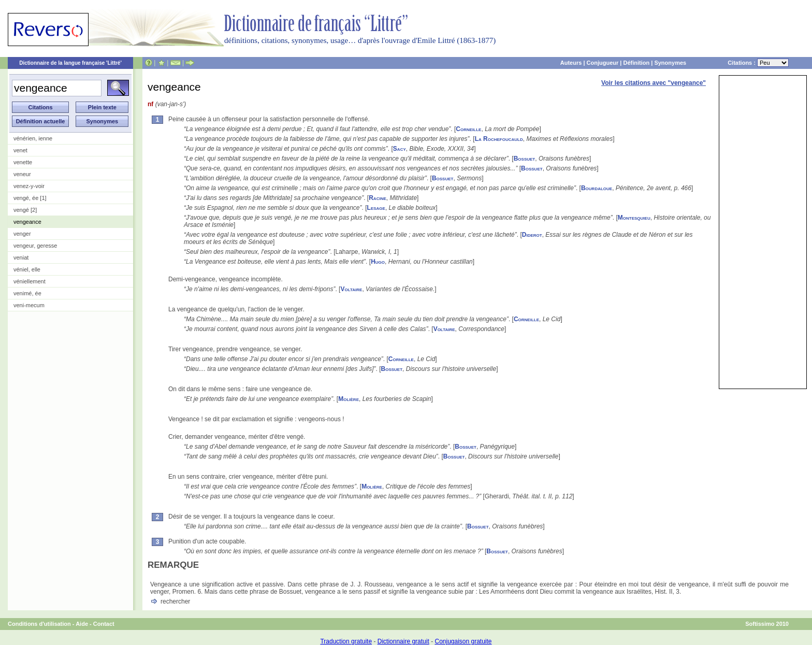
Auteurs (571, 63)
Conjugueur (603, 63)
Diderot (532, 235)
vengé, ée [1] (30, 198)
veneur (22, 174)
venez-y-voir (29, 186)
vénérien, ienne (33, 138)
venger (22, 234)
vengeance (27, 222)
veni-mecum (29, 305)
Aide (82, 624)
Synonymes (670, 63)
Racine (378, 198)
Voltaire (351, 289)
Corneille (468, 129)
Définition (636, 63)
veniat (21, 257)
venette (23, 162)
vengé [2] (25, 210)
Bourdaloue (597, 188)
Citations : (758, 63)
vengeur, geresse (35, 246)
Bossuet (525, 159)
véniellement (30, 281)
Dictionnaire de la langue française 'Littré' (70, 63)
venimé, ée (27, 293)
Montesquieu (634, 218)
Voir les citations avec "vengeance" (654, 83)
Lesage (376, 208)
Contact (104, 624)
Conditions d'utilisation (39, 624)
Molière (349, 399)
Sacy (400, 149)
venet (20, 150)
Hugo (378, 262)
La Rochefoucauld (499, 139)
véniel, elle (27, 269)
